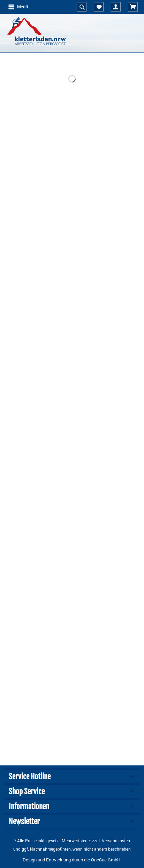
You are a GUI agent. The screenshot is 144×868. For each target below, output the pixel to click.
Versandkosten (116, 841)
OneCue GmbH (106, 860)
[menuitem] (18, 7)
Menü (18, 6)
